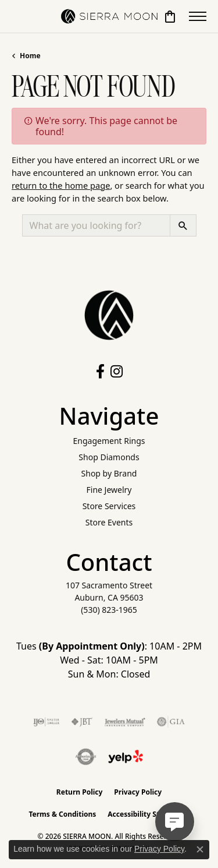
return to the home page (61, 185)
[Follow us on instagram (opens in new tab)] (117, 372)
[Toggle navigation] (198, 16)
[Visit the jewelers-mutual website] (125, 722)
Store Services (109, 506)
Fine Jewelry (109, 490)
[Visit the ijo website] (46, 722)
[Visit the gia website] (171, 722)
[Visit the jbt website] (82, 722)
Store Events (109, 522)
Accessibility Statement (148, 814)
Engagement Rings (109, 441)
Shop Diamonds (109, 457)
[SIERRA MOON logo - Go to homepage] (109, 16)
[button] (170, 16)
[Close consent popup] (200, 849)
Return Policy (80, 792)
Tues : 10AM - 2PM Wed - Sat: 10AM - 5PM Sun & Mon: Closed (109, 660)
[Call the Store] (109, 610)
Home (30, 56)
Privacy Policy (138, 792)
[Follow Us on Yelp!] (126, 757)
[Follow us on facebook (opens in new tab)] (100, 372)
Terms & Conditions (62, 814)
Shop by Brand (109, 473)
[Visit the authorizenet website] (86, 757)
